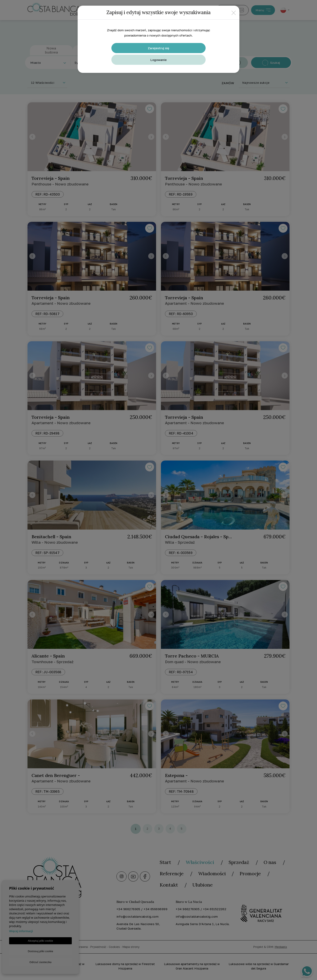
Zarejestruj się (158, 48)
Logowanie (158, 60)
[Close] (234, 13)
